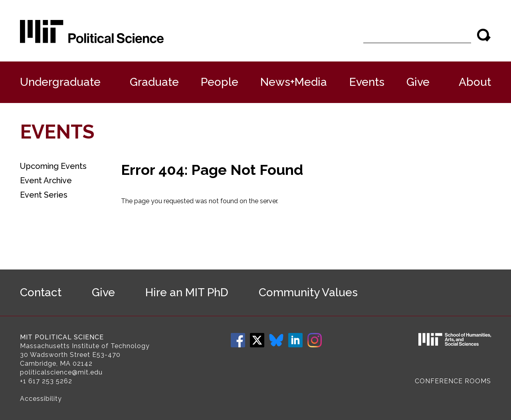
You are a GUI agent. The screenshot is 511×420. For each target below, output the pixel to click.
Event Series (44, 195)
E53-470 (106, 355)
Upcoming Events (53, 166)
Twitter (257, 340)
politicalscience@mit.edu (61, 372)
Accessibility (41, 399)
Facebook (238, 340)
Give (418, 82)
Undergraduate (60, 82)
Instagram (315, 340)
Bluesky (276, 340)
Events (367, 82)
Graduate (154, 82)
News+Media (294, 82)
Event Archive (46, 180)
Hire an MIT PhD (187, 292)
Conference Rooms (453, 381)
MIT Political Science (62, 337)
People (220, 82)
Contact (41, 292)
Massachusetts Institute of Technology (85, 346)
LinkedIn (295, 340)
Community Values (308, 292)
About (475, 82)
